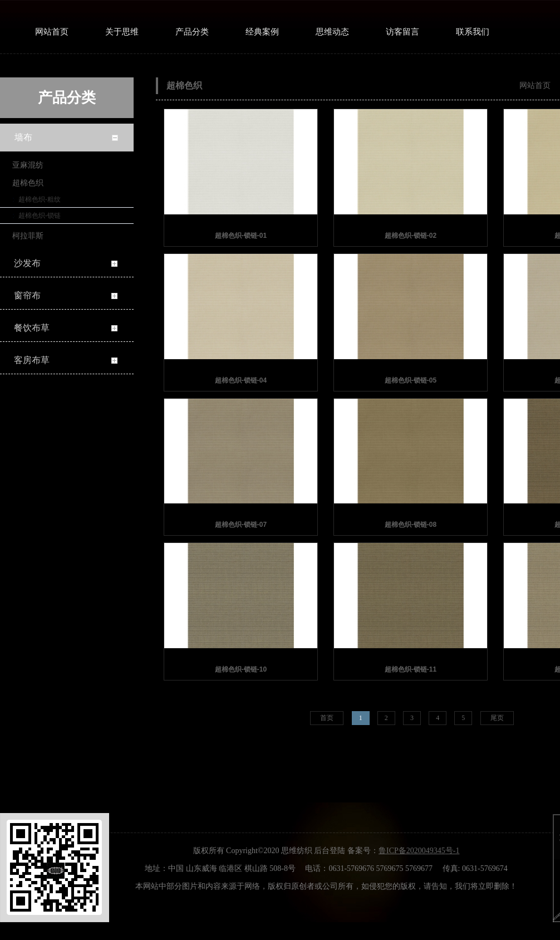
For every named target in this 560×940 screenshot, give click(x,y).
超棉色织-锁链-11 (411, 669)
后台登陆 (330, 851)
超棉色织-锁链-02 (411, 236)
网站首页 (535, 85)
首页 (327, 718)
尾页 (497, 718)
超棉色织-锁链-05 (411, 380)
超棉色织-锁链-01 (241, 236)
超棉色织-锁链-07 (241, 525)
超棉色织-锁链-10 (241, 669)
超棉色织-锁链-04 (241, 380)
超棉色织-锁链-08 (411, 525)
